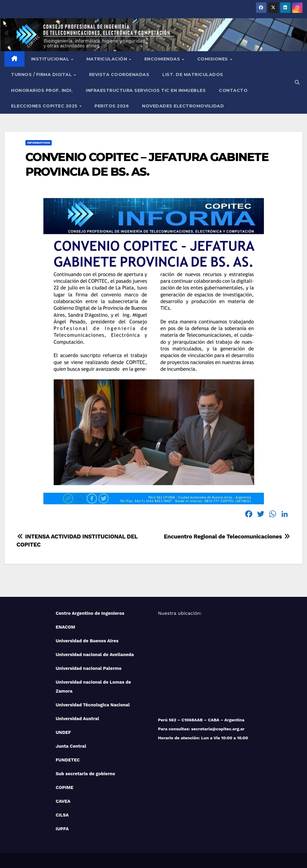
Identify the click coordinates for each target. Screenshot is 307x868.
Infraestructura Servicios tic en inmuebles (146, 90)
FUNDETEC (68, 760)
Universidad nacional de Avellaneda (95, 655)
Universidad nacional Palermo (88, 668)
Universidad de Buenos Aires (87, 641)
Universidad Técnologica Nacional (93, 705)
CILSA (62, 815)
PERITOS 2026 (112, 106)
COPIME (64, 787)
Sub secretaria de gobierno (85, 774)
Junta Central (71, 746)
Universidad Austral (77, 719)
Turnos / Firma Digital (42, 75)
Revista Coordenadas (119, 75)
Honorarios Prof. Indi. (42, 90)
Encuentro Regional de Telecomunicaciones (227, 537)
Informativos (39, 143)
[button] (297, 82)
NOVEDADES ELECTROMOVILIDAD (183, 106)
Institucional (51, 59)
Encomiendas (163, 59)
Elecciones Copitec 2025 (45, 106)
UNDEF (63, 732)
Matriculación (107, 59)
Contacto (233, 90)
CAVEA (63, 801)
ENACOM (65, 627)
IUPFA (62, 829)
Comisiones (213, 59)
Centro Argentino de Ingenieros (90, 613)
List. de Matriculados (193, 75)
